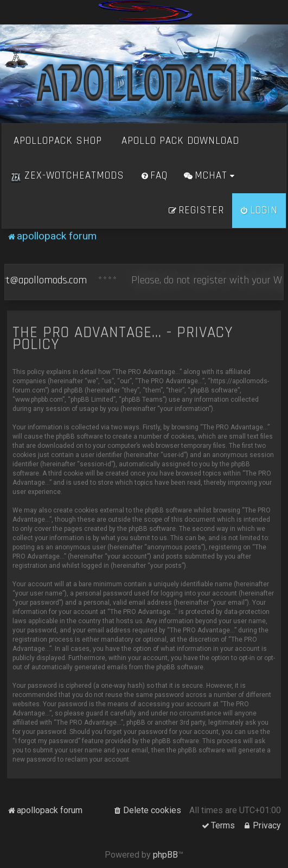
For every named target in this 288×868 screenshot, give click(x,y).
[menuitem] (154, 176)
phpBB (165, 855)
